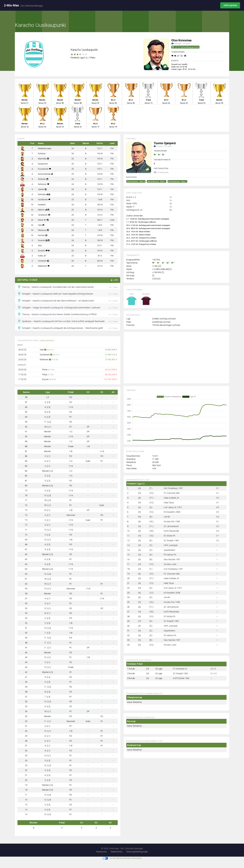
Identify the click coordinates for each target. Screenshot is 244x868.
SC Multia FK (170, 536)
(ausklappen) (47, 341)
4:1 (218, 493)
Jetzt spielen (230, 5)
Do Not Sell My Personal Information (122, 858)
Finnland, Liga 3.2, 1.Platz (83, 58)
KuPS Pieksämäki (171, 531)
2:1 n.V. (214, 673)
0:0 (218, 512)
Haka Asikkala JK (171, 498)
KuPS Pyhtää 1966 (181, 678)
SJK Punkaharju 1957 (173, 488)
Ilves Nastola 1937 (172, 559)
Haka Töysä (169, 503)
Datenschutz (117, 852)
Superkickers (169, 550)
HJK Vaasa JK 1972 (173, 507)
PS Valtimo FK (170, 555)
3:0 (218, 498)
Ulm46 (167, 517)
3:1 (218, 503)
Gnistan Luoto (170, 564)
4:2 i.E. (213, 669)
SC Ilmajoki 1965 (171, 540)
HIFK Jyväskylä (171, 545)
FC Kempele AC (180, 669)
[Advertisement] (179, 360)
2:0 (218, 540)
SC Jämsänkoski (171, 526)
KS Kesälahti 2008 (172, 512)
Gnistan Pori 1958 (172, 522)
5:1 (218, 488)
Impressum (101, 852)
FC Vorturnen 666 (172, 493)
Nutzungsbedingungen (137, 852)
